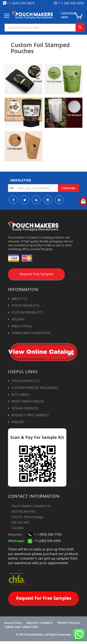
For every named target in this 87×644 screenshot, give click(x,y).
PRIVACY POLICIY (69, 623)
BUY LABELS (20, 394)
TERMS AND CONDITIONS (31, 333)
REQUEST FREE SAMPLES (30, 415)
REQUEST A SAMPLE (40, 623)
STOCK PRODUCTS (25, 305)
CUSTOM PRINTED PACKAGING (35, 388)
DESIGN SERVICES (25, 408)
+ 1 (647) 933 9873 (21, 3)
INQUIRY (18, 319)
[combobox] (45, 28)
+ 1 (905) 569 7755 (45, 534)
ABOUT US (19, 299)
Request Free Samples (37, 274)
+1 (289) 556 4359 (44, 541)
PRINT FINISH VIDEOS (28, 401)
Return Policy (22, 326)
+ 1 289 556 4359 (71, 3)
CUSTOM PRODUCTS (27, 312)
